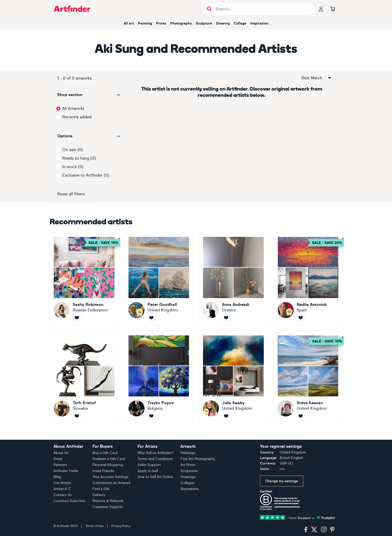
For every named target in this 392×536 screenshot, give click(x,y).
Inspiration (259, 23)
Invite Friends (103, 471)
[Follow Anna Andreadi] (226, 317)
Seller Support (149, 465)
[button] (89, 95)
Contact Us (63, 495)
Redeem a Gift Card (109, 459)
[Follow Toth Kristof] (77, 416)
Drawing (223, 23)
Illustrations (190, 489)
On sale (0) (73, 150)
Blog (57, 477)
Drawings (188, 477)
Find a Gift (101, 489)
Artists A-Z (62, 489)
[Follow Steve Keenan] (301, 416)
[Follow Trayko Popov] (151, 416)
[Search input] (262, 9)
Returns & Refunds (108, 501)
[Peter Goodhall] (159, 279)
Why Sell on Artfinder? (155, 453)
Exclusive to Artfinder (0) (86, 175)
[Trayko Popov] (159, 378)
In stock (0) (73, 167)
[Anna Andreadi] (233, 279)
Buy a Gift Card (105, 453)
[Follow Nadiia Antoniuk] (301, 317)
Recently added (77, 117)
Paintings (188, 453)
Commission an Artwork (111, 483)
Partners (60, 465)
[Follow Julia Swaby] (226, 416)
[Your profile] (321, 9)
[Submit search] (209, 9)
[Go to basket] (332, 9)
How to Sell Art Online (155, 477)
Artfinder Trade (66, 471)
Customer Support (108, 507)
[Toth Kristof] (84, 378)
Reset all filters (71, 194)
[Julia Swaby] (233, 378)
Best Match (317, 78)
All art (129, 23)
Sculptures (189, 471)
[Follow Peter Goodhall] (151, 317)
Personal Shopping (108, 465)
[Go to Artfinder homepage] (72, 9)
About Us (61, 453)
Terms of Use (94, 526)
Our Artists (62, 483)
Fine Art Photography (198, 459)
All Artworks (73, 108)
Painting (145, 23)
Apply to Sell (148, 471)
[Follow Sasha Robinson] (77, 317)
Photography (181, 23)
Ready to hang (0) (79, 158)
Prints (161, 23)
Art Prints (188, 465)
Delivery (99, 495)
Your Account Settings (110, 477)
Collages (187, 483)
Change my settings (282, 481)
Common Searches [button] (69, 501)
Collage (240, 23)
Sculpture (204, 23)
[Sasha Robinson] (84, 279)
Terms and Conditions (155, 459)
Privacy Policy (121, 526)
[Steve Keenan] (308, 378)
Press (58, 459)
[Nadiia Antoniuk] (308, 279)
